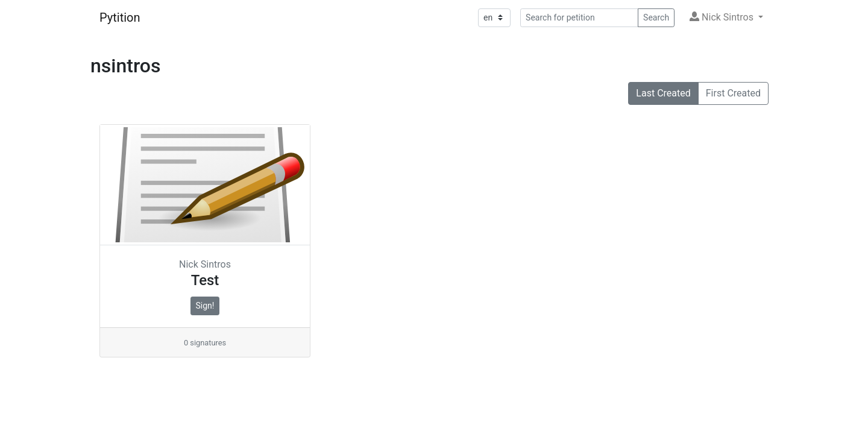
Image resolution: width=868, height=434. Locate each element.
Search (656, 17)
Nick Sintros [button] (723, 17)
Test (205, 280)
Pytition (120, 17)
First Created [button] (733, 93)
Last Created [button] (663, 93)
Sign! (205, 306)
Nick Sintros (205, 264)
